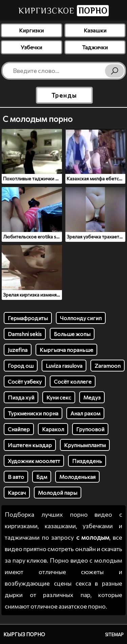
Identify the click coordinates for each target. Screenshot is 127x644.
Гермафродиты (28, 318)
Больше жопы (72, 334)
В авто (16, 477)
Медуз (92, 397)
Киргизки (31, 30)
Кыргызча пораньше (66, 350)
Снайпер (19, 429)
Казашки (95, 30)
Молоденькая (77, 477)
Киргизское (63, 11)
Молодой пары (58, 493)
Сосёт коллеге (73, 381)
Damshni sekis (25, 334)
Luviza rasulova (64, 366)
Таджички (95, 47)
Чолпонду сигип (81, 318)
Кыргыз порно (24, 634)
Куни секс (59, 397)
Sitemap (114, 635)
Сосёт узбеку (25, 381)
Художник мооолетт (34, 461)
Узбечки (31, 47)
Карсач (17, 493)
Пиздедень (87, 461)
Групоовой (90, 429)
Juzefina (18, 350)
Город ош (21, 366)
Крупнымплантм (85, 445)
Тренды (64, 95)
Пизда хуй (21, 397)
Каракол (53, 429)
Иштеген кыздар (30, 445)
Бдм (42, 477)
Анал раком (85, 413)
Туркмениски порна (33, 413)
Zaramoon (108, 366)
